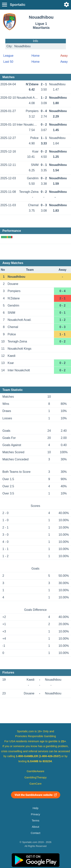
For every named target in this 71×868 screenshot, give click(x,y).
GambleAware (35, 771)
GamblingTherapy (35, 777)
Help (35, 808)
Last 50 (8, 62)
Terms (35, 821)
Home (35, 56)
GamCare (36, 784)
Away (64, 62)
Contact (35, 833)
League (8, 56)
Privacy (35, 814)
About (35, 827)
